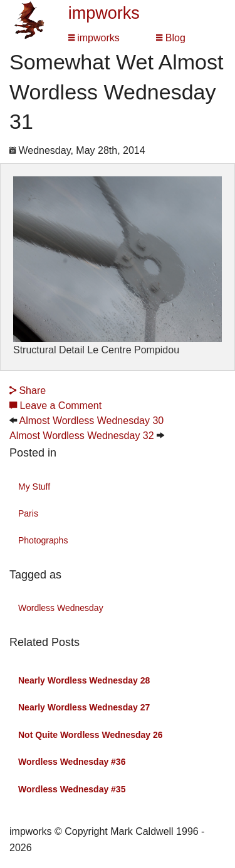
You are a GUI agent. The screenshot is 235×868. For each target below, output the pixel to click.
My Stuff (34, 487)
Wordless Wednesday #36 (72, 762)
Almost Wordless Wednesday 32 (82, 436)
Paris (28, 513)
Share (28, 391)
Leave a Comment (55, 406)
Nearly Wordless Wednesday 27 (84, 707)
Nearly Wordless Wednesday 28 (84, 680)
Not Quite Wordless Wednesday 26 (91, 735)
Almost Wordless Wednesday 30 (92, 421)
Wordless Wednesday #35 (72, 789)
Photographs (43, 540)
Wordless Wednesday (61, 608)
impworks (104, 13)
